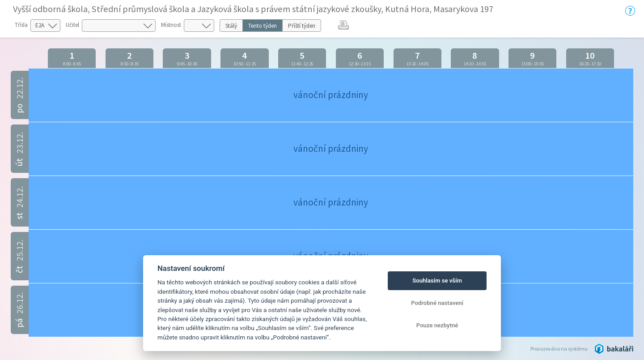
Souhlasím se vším (437, 281)
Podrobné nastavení (437, 303)
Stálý (231, 26)
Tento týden (263, 26)
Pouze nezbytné (437, 325)
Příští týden (302, 26)
